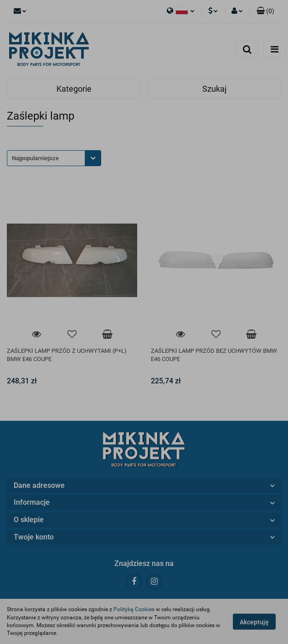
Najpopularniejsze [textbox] (35, 158)
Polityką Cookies (134, 609)
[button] (265, 11)
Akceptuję (254, 622)
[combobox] (54, 158)
